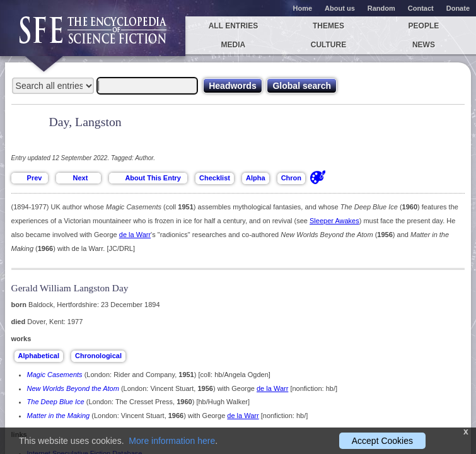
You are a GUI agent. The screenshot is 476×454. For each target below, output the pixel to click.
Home (303, 8)
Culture (328, 45)
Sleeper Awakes (334, 221)
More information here (172, 441)
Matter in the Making (59, 416)
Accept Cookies (382, 441)
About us (340, 8)
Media (234, 45)
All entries (233, 26)
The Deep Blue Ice (56, 402)
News (424, 45)
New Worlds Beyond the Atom (73, 388)
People (424, 26)
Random (381, 8)
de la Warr (135, 235)
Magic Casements (55, 375)
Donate (458, 8)
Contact (421, 8)
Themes (328, 26)
